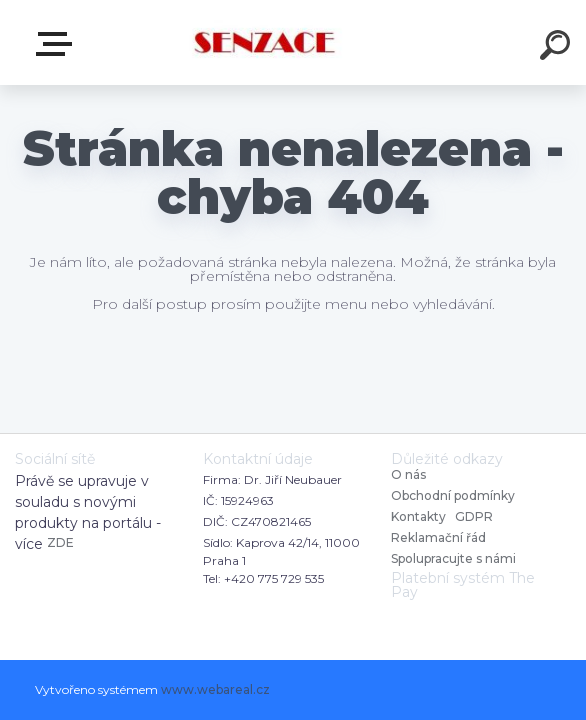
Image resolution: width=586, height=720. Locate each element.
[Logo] (263, 42)
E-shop (58, 44)
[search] (558, 48)
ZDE (60, 542)
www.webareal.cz (215, 689)
